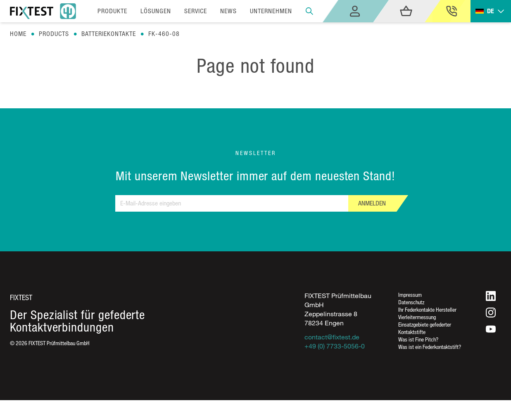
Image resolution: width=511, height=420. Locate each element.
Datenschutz (411, 302)
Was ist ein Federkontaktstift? (430, 347)
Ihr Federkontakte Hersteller (427, 309)
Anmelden (372, 203)
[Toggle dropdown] (491, 11)
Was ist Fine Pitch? (418, 339)
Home (18, 34)
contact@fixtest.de (332, 337)
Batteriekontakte (109, 34)
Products (54, 34)
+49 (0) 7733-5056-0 (335, 346)
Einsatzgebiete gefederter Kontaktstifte (425, 328)
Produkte (112, 11)
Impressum (410, 295)
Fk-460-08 (164, 34)
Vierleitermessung (417, 317)
